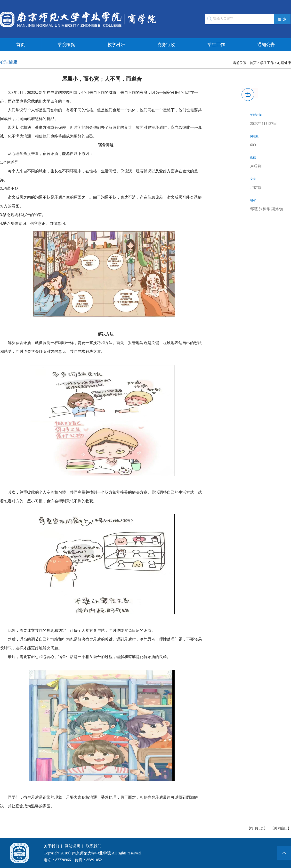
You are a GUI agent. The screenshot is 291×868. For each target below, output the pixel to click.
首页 (21, 45)
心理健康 (284, 63)
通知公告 (266, 45)
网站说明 (73, 846)
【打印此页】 (257, 828)
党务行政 (166, 45)
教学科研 (116, 45)
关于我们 (51, 846)
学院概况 (66, 45)
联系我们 (94, 846)
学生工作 (216, 45)
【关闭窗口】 (281, 828)
